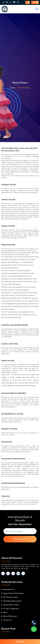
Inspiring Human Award (12, 601)
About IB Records (10, 616)
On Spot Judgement (11, 609)
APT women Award (10, 597)
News (5, 612)
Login (27, 2)
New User (35, 2)
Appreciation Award (11, 605)
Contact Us (8, 620)
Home (13, 88)
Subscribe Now (20, 539)
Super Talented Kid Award (13, 593)
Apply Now (20, 642)
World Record (8, 589)
